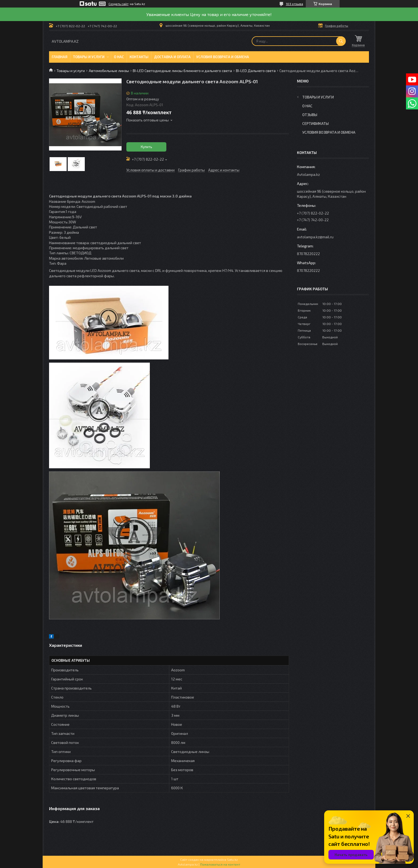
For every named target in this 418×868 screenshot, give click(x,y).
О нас (119, 57)
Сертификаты (315, 123)
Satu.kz (232, 859)
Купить (146, 147)
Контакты (139, 57)
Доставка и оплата (172, 57)
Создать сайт (118, 4)
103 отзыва (294, 4)
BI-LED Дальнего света (256, 71)
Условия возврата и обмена (223, 57)
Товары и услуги (89, 57)
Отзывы (310, 115)
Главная (60, 57)
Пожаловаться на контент (220, 864)
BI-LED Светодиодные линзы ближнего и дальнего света (182, 71)
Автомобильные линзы (109, 71)
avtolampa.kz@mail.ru (315, 237)
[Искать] (341, 41)
